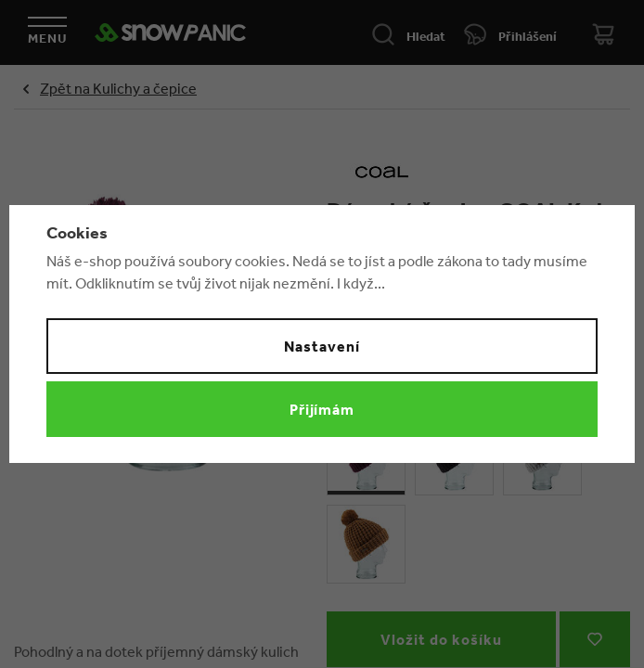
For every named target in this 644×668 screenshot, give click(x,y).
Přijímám (322, 409)
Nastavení (322, 346)
